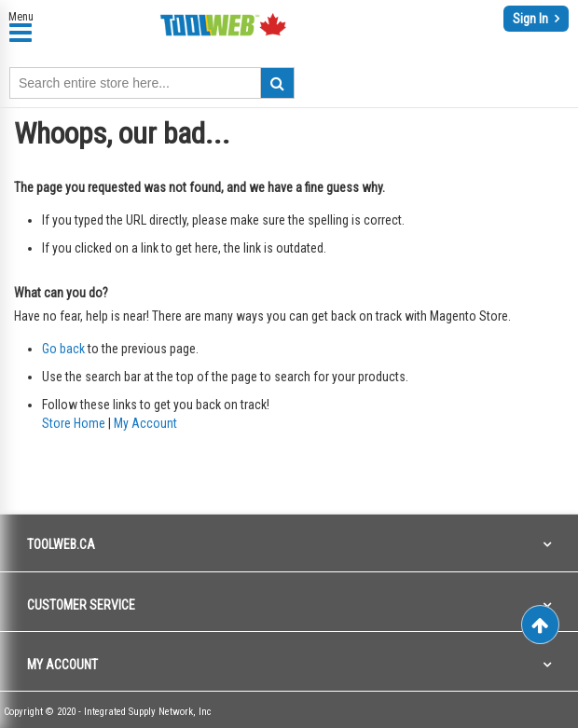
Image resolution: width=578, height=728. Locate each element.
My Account (145, 423)
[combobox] (152, 83)
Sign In (532, 19)
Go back (63, 349)
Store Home (74, 423)
